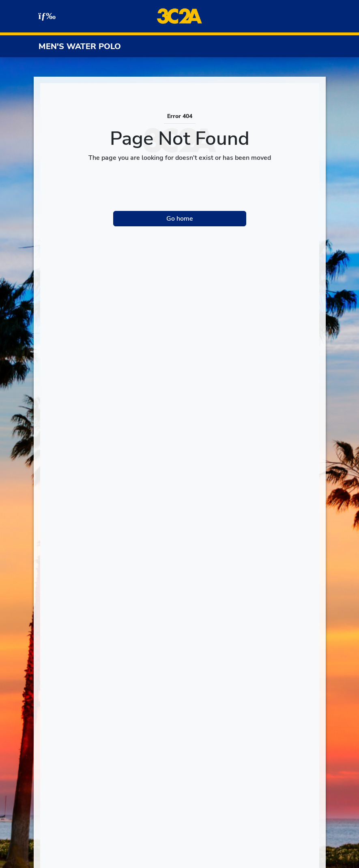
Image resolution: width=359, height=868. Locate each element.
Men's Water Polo (80, 46)
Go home (180, 219)
